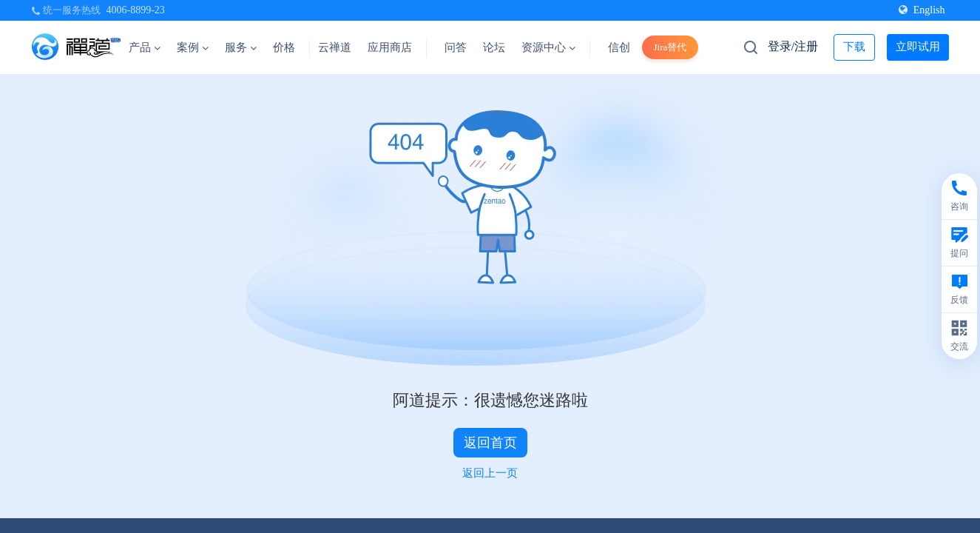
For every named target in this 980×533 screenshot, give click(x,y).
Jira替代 (670, 47)
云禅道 (335, 47)
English (922, 10)
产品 (145, 47)
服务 (241, 47)
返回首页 (490, 443)
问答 (456, 47)
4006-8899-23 (136, 10)
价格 (284, 47)
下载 (854, 47)
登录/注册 (793, 46)
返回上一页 (490, 473)
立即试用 (918, 47)
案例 (193, 47)
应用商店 (390, 47)
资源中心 (548, 47)
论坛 (494, 47)
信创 (619, 47)
